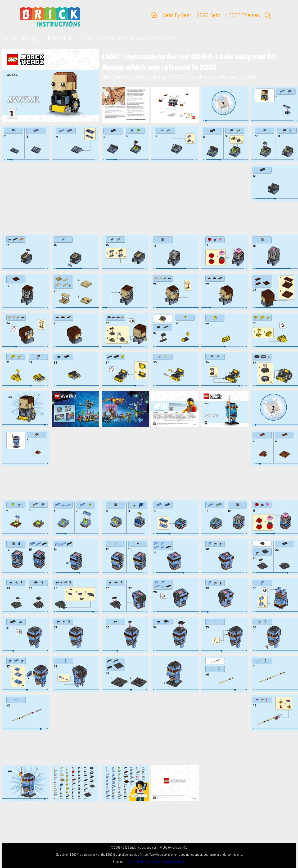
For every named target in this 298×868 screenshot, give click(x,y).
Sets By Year (177, 15)
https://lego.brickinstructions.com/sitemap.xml (155, 862)
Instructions (60, 38)
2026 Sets (209, 15)
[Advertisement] (151, 198)
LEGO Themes (243, 15)
